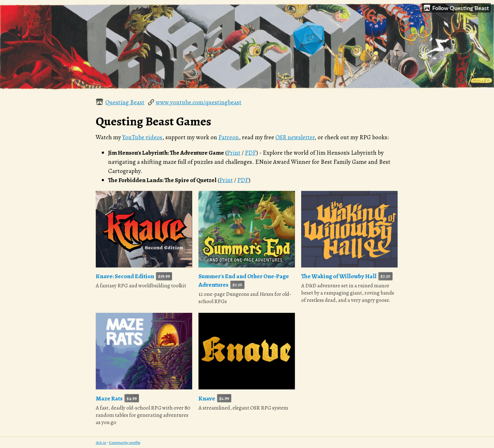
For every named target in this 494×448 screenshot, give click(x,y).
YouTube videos (142, 137)
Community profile (125, 442)
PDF (250, 153)
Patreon (229, 137)
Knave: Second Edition (125, 276)
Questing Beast (125, 102)
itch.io (101, 442)
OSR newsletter (295, 137)
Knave (207, 398)
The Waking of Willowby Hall (339, 276)
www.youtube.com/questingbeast (198, 102)
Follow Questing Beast (456, 8)
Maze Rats (109, 398)
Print (234, 153)
